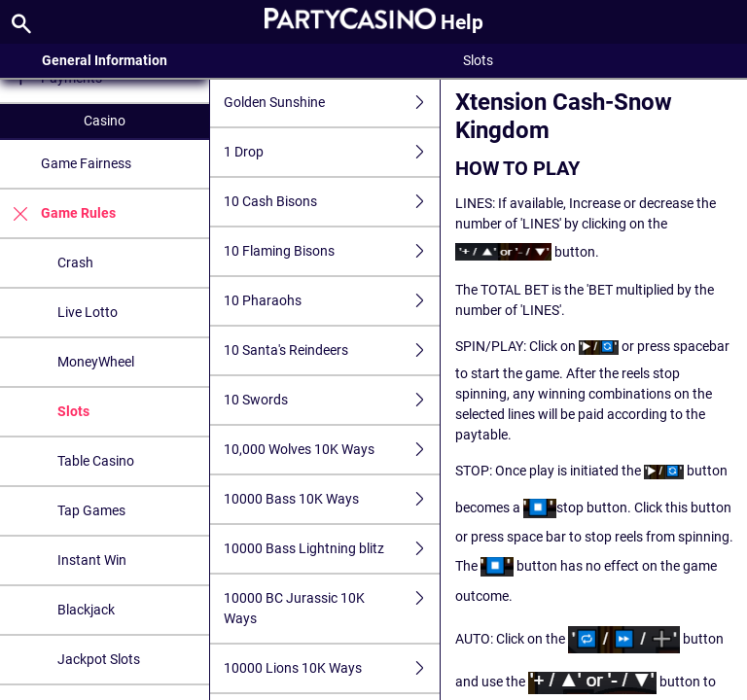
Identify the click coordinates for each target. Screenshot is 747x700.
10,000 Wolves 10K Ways (332, 450)
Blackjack (86, 610)
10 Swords (332, 400)
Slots (73, 411)
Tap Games (91, 510)
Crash (75, 262)
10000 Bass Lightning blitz (332, 549)
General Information (105, 60)
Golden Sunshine (332, 103)
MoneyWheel (96, 362)
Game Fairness (86, 163)
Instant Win (92, 560)
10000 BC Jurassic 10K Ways (332, 609)
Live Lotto (88, 312)
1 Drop (332, 152)
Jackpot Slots (99, 659)
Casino (105, 121)
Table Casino (96, 461)
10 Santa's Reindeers (332, 350)
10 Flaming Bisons (332, 251)
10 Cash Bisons (332, 202)
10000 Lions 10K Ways (332, 668)
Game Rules (58, 213)
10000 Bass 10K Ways (332, 499)
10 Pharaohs (332, 301)
